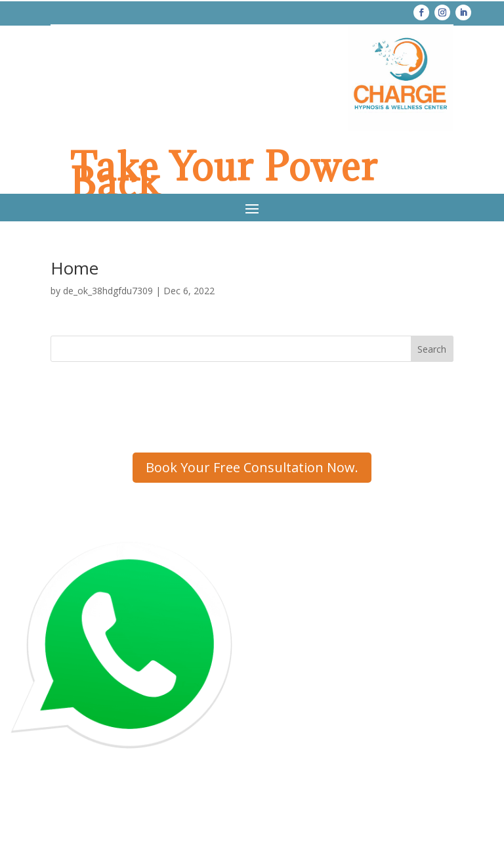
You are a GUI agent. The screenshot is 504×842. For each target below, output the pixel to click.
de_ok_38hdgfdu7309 (108, 291)
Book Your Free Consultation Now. (252, 467)
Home (74, 268)
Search (432, 349)
